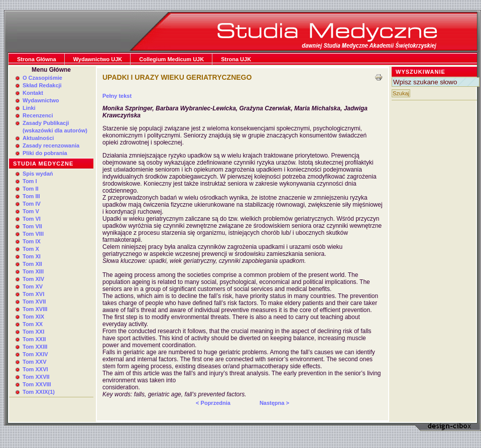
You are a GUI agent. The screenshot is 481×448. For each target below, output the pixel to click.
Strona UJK (236, 59)
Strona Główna (37, 59)
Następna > (274, 403)
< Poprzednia (213, 403)
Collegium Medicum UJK (171, 59)
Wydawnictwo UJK (98, 59)
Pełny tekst (117, 96)
